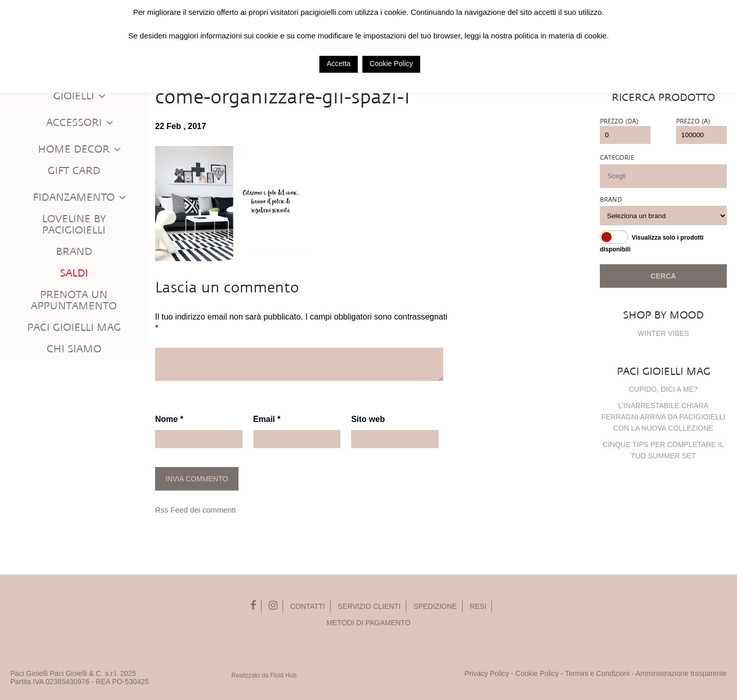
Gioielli (80, 96)
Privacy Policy (486, 673)
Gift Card (74, 171)
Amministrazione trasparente (681, 673)
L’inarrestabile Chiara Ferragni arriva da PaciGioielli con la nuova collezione (663, 417)
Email (267, 419)
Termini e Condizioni (597, 673)
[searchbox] (668, 176)
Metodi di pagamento (368, 623)
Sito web (368, 419)
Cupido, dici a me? (664, 389)
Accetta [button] (339, 63)
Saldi (74, 273)
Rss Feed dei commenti (196, 510)
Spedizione (435, 606)
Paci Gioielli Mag (74, 327)
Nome (169, 419)
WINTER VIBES (663, 333)
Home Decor (80, 149)
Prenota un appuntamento (74, 300)
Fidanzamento (80, 197)
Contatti (308, 606)
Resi (478, 606)
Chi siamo (74, 349)
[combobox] (663, 176)
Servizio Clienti (369, 606)
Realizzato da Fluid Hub (264, 675)
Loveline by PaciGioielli (74, 225)
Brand (74, 252)
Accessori (80, 123)
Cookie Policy (537, 673)
